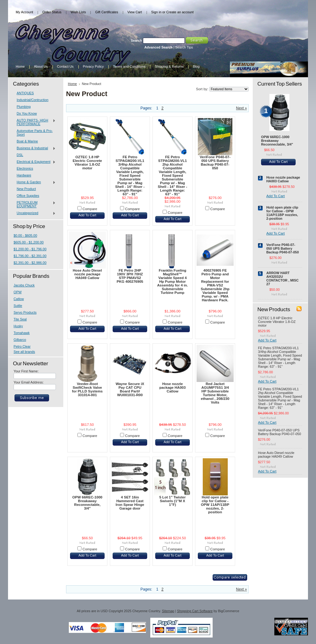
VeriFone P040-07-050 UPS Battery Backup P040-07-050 (215, 163)
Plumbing (24, 107)
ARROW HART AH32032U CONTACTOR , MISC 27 (283, 278)
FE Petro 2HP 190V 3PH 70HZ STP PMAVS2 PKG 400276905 (130, 276)
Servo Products (25, 312)
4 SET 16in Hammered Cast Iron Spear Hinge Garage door (130, 503)
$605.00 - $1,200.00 (29, 242)
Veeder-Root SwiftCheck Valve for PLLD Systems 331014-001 (87, 389)
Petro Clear (22, 346)
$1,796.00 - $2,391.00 (30, 256)
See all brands (24, 352)
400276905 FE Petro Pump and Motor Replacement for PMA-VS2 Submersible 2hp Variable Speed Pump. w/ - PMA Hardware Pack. (215, 285)
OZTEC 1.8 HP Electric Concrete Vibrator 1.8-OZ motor (87, 163)
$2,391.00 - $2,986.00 (30, 263)
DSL (20, 155)
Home (72, 84)
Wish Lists (78, 12)
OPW (18, 292)
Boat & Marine (27, 141)
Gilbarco (20, 340)
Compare (90, 209)
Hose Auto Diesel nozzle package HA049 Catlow (87, 274)
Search (136, 40)
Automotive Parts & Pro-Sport (35, 133)
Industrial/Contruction (33, 100)
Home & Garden (35, 182)
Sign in (156, 12)
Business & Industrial (35, 148)
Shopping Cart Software (195, 611)
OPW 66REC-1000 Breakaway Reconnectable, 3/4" (87, 503)
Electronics (25, 168)
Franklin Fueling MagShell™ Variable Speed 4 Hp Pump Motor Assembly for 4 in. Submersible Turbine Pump (172, 282)
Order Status (52, 12)
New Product (26, 189)
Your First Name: (26, 371)
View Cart (135, 12)
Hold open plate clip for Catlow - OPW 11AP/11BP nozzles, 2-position (215, 505)
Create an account (180, 12)
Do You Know (27, 113)
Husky (18, 326)
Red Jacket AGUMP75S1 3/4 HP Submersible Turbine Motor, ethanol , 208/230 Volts (215, 393)
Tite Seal (20, 319)
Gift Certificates (106, 12)
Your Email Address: (29, 382)
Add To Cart (87, 215)
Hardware (24, 175)
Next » (241, 108)
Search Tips (184, 47)
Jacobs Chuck (24, 285)
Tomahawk (22, 333)
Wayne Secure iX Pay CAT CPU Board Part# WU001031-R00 (130, 389)
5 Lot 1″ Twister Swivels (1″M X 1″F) (173, 501)
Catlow (19, 299)
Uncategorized (35, 213)
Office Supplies (28, 196)
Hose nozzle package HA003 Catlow (172, 388)
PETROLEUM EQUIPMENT (35, 204)
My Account (24, 12)
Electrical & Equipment (35, 162)
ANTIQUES (25, 93)
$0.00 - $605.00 (25, 235)
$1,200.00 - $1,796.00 (30, 249)
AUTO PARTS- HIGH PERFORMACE (35, 122)
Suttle (18, 306)
